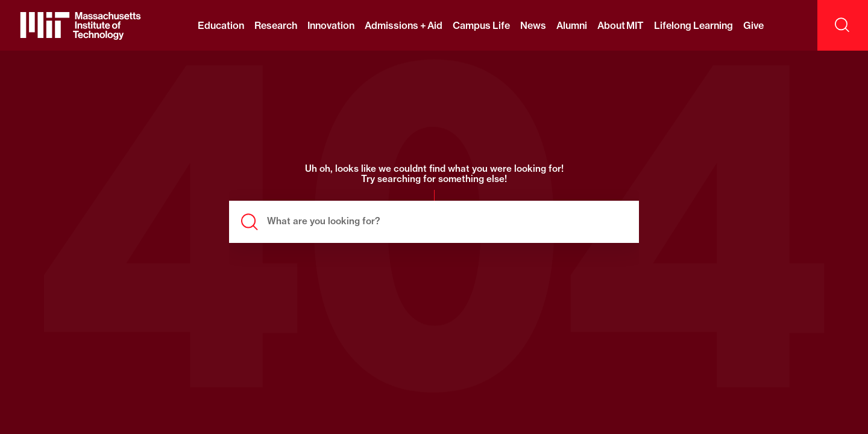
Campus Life (481, 25)
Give (753, 25)
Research (276, 25)
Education (221, 25)
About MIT (621, 25)
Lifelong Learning (693, 25)
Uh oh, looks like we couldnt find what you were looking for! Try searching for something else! (434, 174)
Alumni (572, 25)
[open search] (843, 25)
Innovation (331, 25)
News (533, 25)
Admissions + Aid (404, 25)
